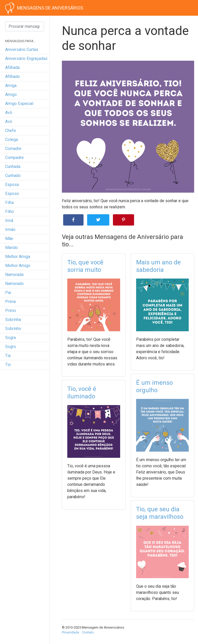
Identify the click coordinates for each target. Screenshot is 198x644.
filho (10, 212)
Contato (88, 632)
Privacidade (71, 632)
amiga (11, 86)
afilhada (12, 68)
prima (10, 302)
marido (11, 248)
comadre (13, 149)
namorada (14, 275)
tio (8, 365)
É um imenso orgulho (154, 386)
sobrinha (13, 320)
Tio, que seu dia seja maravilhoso (160, 513)
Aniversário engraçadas (26, 59)
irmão (10, 230)
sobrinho (13, 329)
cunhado (13, 176)
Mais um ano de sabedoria (158, 266)
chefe (11, 131)
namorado (14, 284)
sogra (10, 338)
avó (9, 122)
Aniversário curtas (22, 50)
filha (9, 203)
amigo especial (19, 104)
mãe (9, 239)
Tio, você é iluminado (82, 393)
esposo (12, 194)
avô (9, 113)
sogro (11, 347)
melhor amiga (18, 257)
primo (11, 311)
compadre (14, 158)
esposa (12, 185)
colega (11, 140)
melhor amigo (18, 266)
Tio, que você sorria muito (85, 266)
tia (8, 356)
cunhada (13, 167)
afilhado (13, 77)
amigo (11, 95)
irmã (9, 221)
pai (8, 293)
